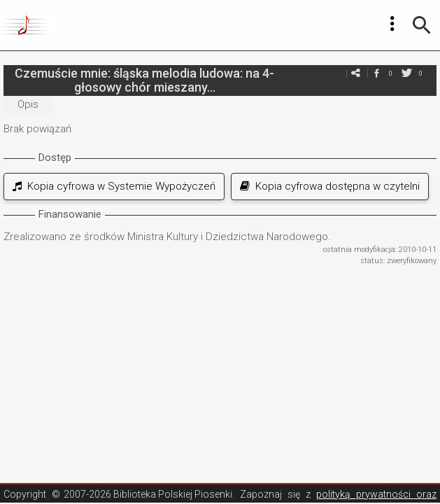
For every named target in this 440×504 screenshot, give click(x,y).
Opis (28, 104)
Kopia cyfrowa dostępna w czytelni (330, 186)
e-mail (355, 73)
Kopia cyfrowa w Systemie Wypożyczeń (114, 186)
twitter (406, 73)
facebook (376, 73)
